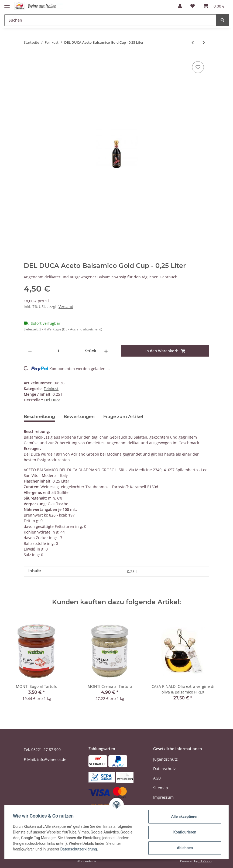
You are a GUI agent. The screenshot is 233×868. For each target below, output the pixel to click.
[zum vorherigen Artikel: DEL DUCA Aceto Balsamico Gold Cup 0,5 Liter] (193, 42)
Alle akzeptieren (184, 816)
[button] (180, 6)
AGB (157, 778)
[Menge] (58, 351)
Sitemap (161, 788)
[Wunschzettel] (193, 6)
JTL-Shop (205, 861)
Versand (66, 307)
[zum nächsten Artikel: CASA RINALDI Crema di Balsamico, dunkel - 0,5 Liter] (204, 42)
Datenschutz (165, 769)
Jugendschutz (165, 759)
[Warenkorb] (214, 6)
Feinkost (51, 389)
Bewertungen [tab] (79, 417)
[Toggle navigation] (7, 3)
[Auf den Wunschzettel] (198, 67)
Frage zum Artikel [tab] (123, 417)
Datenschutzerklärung (79, 849)
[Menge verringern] (30, 351)
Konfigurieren (184, 832)
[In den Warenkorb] (165, 351)
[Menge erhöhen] (106, 351)
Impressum (163, 797)
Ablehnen (184, 848)
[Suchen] (110, 20)
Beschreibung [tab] (39, 417)
